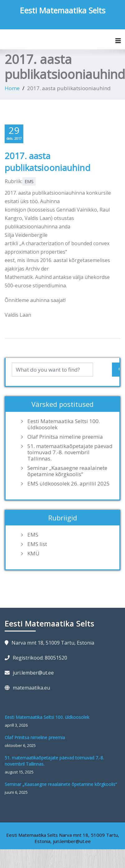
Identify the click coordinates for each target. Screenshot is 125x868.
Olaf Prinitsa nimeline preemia (65, 437)
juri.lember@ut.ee (33, 673)
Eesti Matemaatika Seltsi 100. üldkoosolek (64, 424)
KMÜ (33, 553)
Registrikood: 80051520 (40, 658)
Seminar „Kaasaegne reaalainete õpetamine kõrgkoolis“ (67, 471)
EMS (29, 181)
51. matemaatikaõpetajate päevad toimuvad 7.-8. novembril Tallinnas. (70, 452)
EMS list (37, 544)
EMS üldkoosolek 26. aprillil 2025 (69, 484)
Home (12, 88)
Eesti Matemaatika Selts (63, 10)
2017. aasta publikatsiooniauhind (48, 162)
